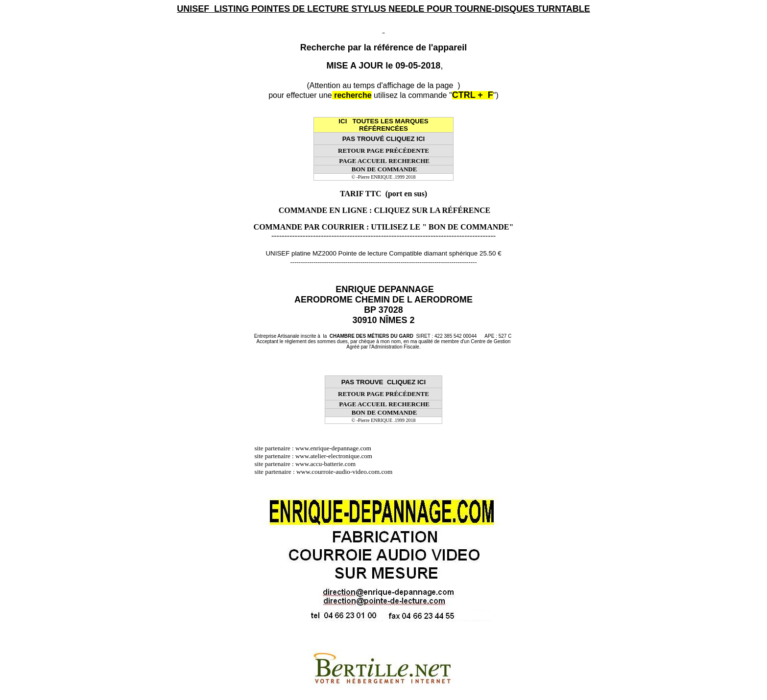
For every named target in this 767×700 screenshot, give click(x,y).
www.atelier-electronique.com (334, 456)
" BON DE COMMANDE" (468, 227)
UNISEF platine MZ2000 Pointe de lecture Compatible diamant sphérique (372, 253)
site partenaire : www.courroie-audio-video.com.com (326, 472)
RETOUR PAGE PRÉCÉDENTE (383, 151)
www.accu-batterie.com (329, 464)
